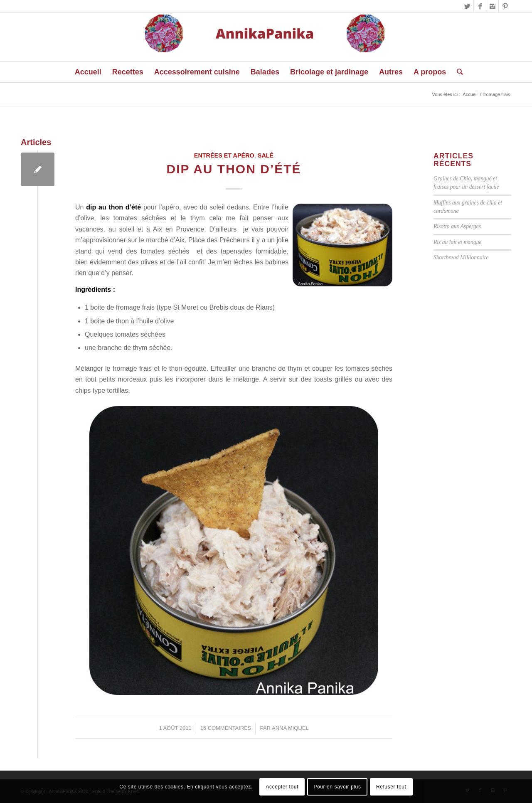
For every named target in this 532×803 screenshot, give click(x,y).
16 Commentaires (226, 728)
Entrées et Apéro (224, 155)
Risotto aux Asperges (457, 226)
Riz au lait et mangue (458, 242)
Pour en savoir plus (337, 787)
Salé (266, 155)
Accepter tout (282, 787)
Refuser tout (391, 787)
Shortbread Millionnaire (461, 257)
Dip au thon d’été (234, 169)
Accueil (470, 94)
